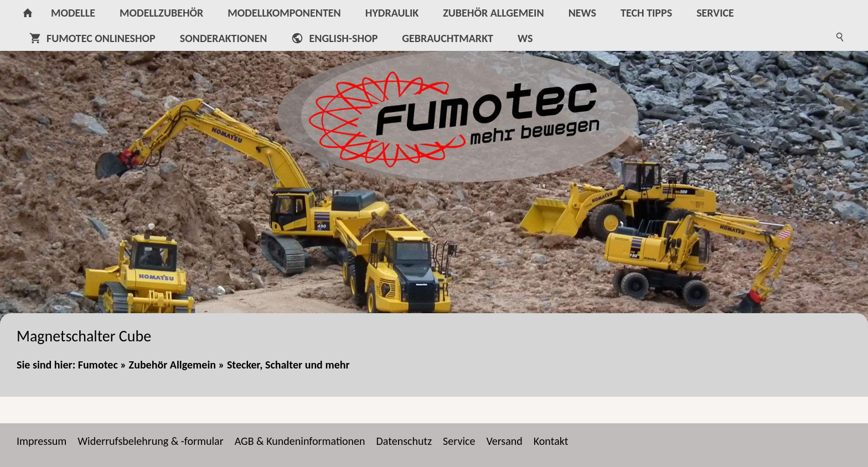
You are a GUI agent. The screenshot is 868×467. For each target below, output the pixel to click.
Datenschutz (404, 441)
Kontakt (551, 441)
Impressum (42, 441)
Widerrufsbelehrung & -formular (150, 441)
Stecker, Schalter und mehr (288, 365)
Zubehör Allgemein (172, 365)
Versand (504, 441)
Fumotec (98, 365)
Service (459, 441)
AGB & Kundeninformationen (300, 441)
